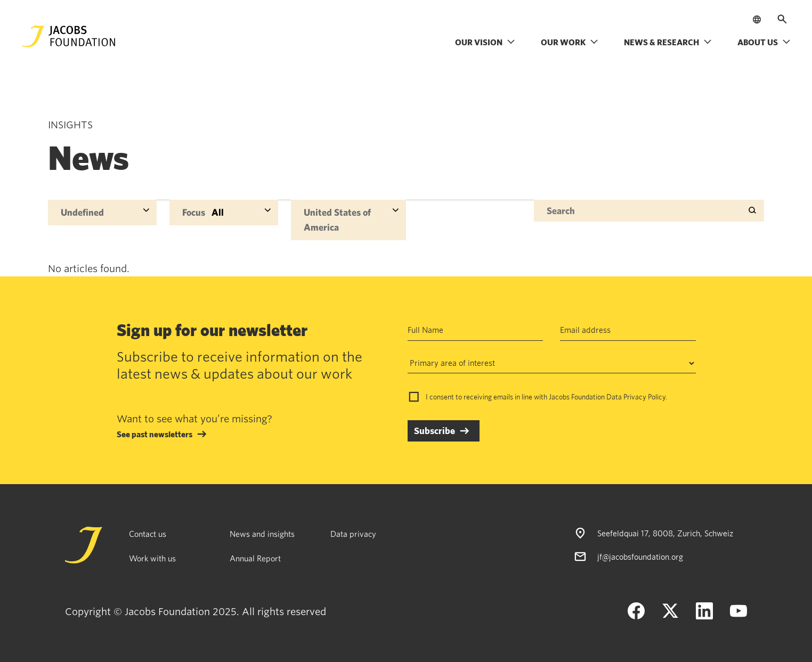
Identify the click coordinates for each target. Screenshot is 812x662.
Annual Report (255, 558)
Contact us (148, 534)
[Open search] (782, 19)
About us (764, 42)
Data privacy (353, 534)
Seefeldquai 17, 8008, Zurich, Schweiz (665, 533)
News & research (668, 42)
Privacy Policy (644, 397)
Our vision (485, 42)
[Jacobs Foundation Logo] (69, 36)
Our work (570, 42)
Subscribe (435, 431)
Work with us (152, 558)
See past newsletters (155, 434)
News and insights (262, 534)
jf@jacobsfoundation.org (640, 557)
